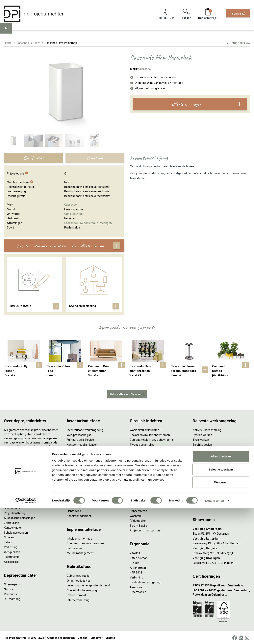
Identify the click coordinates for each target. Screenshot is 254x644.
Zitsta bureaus (13, 502)
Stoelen (9, 537)
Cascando (23, 43)
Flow (37, 43)
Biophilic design (202, 444)
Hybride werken (202, 434)
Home (8, 43)
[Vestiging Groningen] (221, 557)
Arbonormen (138, 567)
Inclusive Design (203, 463)
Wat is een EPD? (140, 478)
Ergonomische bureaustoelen (22, 498)
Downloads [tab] (95, 158)
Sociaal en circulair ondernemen (150, 434)
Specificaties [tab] (33, 158)
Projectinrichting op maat (146, 530)
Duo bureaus (12, 507)
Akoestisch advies (78, 500)
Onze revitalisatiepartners (146, 449)
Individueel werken (141, 505)
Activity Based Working (207, 429)
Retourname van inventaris (84, 458)
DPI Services (75, 547)
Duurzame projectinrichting (147, 458)
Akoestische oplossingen (20, 517)
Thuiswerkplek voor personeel (86, 543)
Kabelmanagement (79, 515)
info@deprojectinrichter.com (212, 505)
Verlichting (11, 546)
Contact (238, 13)
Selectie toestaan (221, 605)
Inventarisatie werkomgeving (85, 429)
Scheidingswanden (16, 532)
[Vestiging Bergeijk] (221, 547)
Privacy (134, 562)
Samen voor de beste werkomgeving (153, 463)
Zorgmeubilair (202, 473)
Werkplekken (12, 551)
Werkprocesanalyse (79, 434)
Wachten (135, 515)
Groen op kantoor (203, 453)
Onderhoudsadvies (79, 580)
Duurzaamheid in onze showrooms (152, 439)
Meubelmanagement (80, 552)
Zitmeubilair (12, 522)
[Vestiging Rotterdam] (221, 538)
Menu (10, 31)
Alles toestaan (221, 592)
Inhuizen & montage (79, 538)
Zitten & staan (139, 557)
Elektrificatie (12, 556)
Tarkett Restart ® (141, 453)
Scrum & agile (138, 525)
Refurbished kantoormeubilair (86, 453)
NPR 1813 (136, 572)
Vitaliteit (135, 552)
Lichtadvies (74, 510)
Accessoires (12, 561)
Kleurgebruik (201, 449)
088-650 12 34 (204, 500)
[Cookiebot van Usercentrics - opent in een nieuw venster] (26, 636)
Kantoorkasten (13, 527)
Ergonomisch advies (79, 505)
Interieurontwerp (77, 486)
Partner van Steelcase (207, 458)
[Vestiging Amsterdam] (221, 528)
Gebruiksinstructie (78, 575)
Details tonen (214, 636)
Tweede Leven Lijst (142, 444)
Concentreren (138, 510)
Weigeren (221, 618)
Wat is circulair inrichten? (145, 429)
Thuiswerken (201, 439)
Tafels (8, 541)
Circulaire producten (142, 473)
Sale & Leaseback (78, 449)
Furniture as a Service (80, 439)
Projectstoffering (15, 512)
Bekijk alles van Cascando (127, 393)
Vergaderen (137, 500)
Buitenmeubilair (203, 468)
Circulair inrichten (78, 496)
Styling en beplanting (80, 491)
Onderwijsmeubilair (205, 478)
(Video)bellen (138, 520)
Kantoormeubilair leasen (82, 444)
